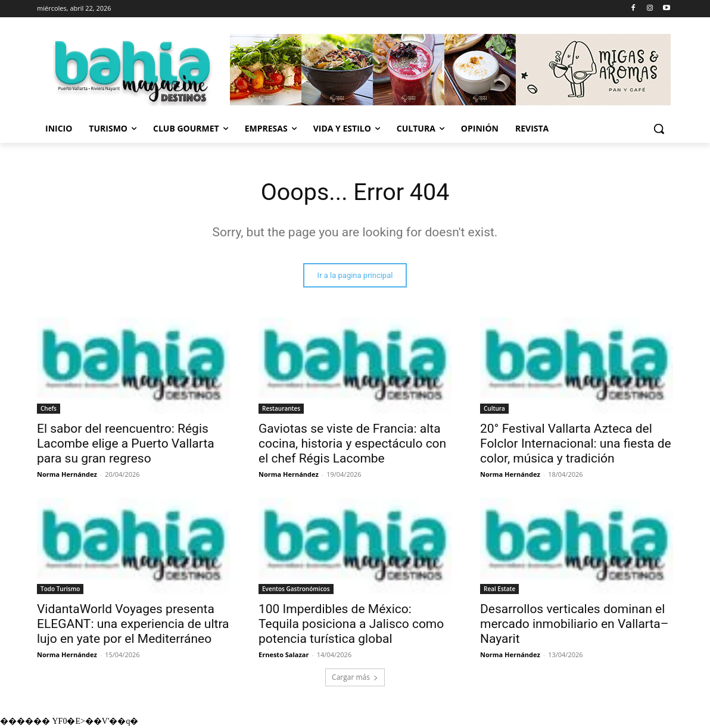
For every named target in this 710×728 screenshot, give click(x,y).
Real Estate (499, 589)
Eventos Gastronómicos (296, 589)
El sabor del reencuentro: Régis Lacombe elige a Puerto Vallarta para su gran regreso (126, 444)
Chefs (49, 409)
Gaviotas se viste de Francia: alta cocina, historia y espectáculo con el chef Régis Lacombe (352, 444)
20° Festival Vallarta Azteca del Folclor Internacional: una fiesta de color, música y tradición (576, 444)
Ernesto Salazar (284, 655)
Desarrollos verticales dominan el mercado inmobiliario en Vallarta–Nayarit (574, 624)
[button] (659, 129)
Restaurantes (281, 409)
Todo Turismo (60, 589)
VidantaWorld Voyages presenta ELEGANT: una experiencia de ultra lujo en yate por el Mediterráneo (133, 624)
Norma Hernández (67, 475)
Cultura (494, 409)
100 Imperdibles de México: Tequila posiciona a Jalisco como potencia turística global (351, 624)
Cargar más (355, 678)
